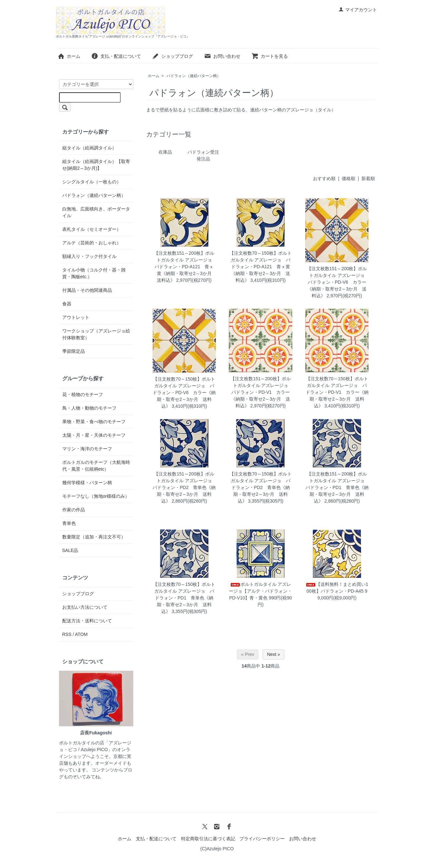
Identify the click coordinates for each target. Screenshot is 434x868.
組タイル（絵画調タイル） (89, 148)
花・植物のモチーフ (83, 394)
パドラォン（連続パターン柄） (194, 76)
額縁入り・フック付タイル (89, 256)
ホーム (69, 56)
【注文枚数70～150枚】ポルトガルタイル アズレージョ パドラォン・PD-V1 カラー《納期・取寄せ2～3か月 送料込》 (337, 392)
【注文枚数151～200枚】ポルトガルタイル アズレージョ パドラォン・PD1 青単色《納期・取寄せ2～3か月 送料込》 (338, 487)
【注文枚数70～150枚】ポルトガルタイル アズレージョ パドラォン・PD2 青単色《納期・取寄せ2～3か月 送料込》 (261, 487)
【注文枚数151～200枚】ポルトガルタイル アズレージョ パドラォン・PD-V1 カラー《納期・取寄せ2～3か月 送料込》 (262, 392)
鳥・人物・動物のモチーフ (89, 408)
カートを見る (270, 56)
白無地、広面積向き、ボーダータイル (96, 212)
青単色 (69, 523)
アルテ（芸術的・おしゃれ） (92, 243)
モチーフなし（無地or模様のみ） (96, 496)
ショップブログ (172, 56)
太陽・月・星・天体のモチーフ (94, 435)
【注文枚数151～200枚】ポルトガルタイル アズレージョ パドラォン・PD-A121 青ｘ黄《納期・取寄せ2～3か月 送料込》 (185, 267)
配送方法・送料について (87, 621)
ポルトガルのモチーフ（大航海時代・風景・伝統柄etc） (96, 466)
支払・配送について (116, 56)
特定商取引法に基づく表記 (208, 839)
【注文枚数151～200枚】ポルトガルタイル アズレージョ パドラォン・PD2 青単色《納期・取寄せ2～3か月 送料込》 (185, 487)
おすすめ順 (324, 179)
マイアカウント (358, 10)
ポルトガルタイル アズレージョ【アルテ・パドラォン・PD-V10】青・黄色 (260, 591)
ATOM (81, 634)
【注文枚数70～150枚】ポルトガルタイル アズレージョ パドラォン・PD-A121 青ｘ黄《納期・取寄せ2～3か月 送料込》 (261, 267)
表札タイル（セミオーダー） (92, 229)
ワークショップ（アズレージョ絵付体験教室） (96, 334)
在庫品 (165, 152)
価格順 (348, 179)
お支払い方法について (85, 607)
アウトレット (76, 317)
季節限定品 (74, 351)
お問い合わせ (222, 56)
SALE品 (70, 550)
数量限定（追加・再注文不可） (94, 537)
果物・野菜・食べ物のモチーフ (94, 422)
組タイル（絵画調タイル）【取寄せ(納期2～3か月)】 (96, 165)
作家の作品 (74, 510)
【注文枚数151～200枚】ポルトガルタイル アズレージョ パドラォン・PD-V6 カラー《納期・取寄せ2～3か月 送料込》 (338, 282)
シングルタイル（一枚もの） (92, 182)
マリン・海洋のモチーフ (87, 449)
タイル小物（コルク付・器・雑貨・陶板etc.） (94, 273)
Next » (273, 654)
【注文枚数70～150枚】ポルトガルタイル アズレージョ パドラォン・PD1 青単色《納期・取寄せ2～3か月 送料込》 (184, 598)
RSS (67, 634)
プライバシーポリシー (262, 839)
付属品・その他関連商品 (87, 290)
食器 (67, 304)
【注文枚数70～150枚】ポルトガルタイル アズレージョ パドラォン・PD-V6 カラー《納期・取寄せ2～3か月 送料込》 (184, 393)
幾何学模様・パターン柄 (87, 483)
